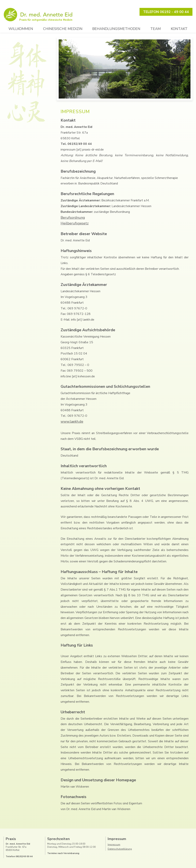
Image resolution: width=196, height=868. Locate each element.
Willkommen (21, 29)
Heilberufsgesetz (75, 223)
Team (156, 29)
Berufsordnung (73, 218)
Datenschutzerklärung (120, 849)
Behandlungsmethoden (116, 29)
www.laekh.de (72, 421)
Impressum (114, 845)
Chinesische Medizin (63, 29)
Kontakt (179, 29)
